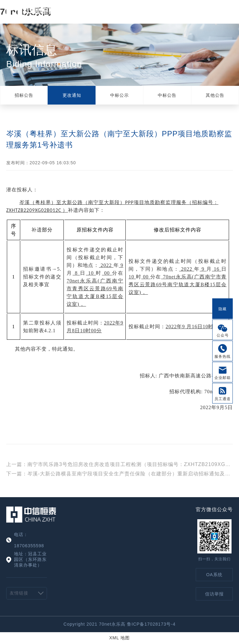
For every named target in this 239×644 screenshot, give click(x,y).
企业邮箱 (223, 378)
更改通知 (72, 95)
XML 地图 (119, 638)
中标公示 (119, 95)
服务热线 (223, 357)
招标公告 (24, 95)
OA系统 (214, 575)
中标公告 (167, 95)
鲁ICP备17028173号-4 (151, 624)
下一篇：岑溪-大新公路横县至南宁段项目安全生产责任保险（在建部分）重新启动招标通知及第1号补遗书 (119, 474)
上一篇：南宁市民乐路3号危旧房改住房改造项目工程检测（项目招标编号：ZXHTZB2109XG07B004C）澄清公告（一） (119, 464)
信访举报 (214, 594)
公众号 (223, 335)
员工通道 (223, 399)
